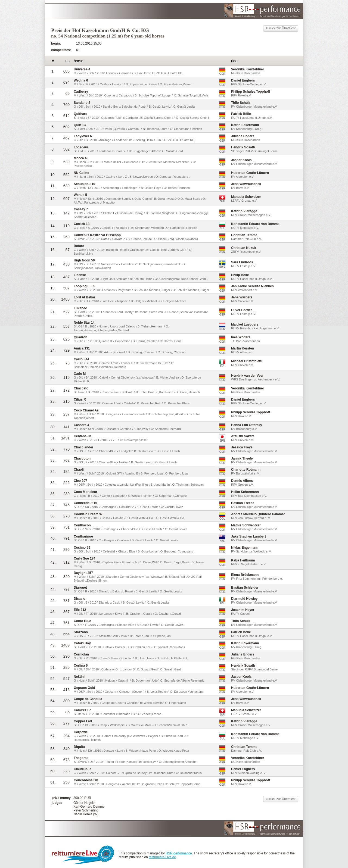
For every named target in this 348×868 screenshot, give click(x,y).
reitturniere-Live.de (162, 857)
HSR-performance (179, 853)
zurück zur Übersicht (281, 28)
